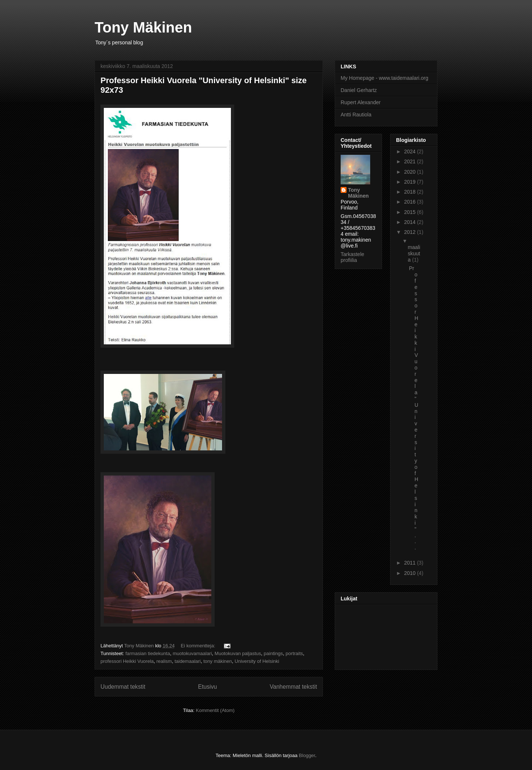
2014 (411, 222)
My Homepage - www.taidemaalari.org (384, 78)
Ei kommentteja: (199, 646)
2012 (411, 232)
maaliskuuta (414, 253)
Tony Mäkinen (143, 27)
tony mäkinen (217, 661)
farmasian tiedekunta (148, 653)
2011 (411, 563)
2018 (411, 192)
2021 (411, 161)
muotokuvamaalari (192, 653)
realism (164, 661)
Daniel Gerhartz (359, 90)
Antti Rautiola (356, 115)
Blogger (307, 755)
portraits (294, 653)
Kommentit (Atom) (215, 710)
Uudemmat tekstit (123, 687)
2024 (411, 151)
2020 (411, 172)
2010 (411, 573)
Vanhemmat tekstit (293, 687)
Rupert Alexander (361, 102)
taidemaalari (187, 661)
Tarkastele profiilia (352, 257)
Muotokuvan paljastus (238, 653)
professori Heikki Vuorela (127, 661)
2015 (411, 212)
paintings (273, 653)
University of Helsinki (257, 661)
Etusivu (207, 687)
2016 (411, 202)
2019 (411, 182)
